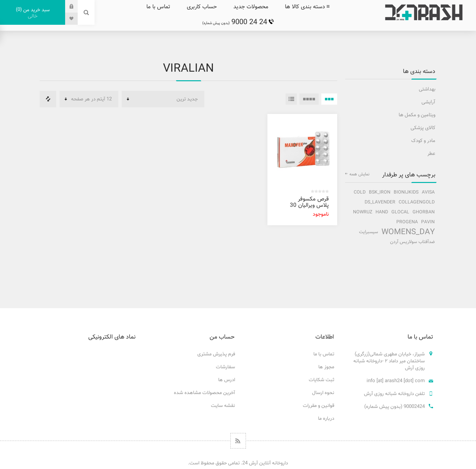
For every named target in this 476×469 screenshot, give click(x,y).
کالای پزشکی (423, 128)
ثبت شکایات (321, 380)
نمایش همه (359, 174)
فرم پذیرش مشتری (216, 354)
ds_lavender (380, 202)
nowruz (363, 212)
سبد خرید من (33, 13)
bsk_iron (380, 192)
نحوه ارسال (323, 393)
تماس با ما (324, 354)
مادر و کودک (423, 141)
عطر (431, 154)
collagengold (417, 202)
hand (382, 212)
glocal (400, 212)
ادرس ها (227, 380)
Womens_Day (408, 232)
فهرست (291, 99)
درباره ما (326, 419)
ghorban (424, 212)
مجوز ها (326, 367)
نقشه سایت (223, 406)
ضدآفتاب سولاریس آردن (412, 242)
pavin (428, 222)
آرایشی (428, 102)
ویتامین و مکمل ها (417, 115)
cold (360, 192)
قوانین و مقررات (318, 406)
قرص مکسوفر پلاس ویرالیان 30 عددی (309, 205)
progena (407, 222)
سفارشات (225, 367)
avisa (428, 192)
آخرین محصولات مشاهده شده (204, 393)
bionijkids (406, 192)
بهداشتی (427, 89)
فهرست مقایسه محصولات (48, 99)
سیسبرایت (369, 232)
